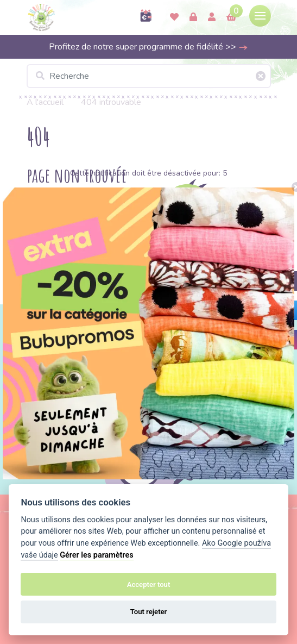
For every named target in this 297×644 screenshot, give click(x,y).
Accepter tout (149, 584)
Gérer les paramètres (96, 555)
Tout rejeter (149, 612)
